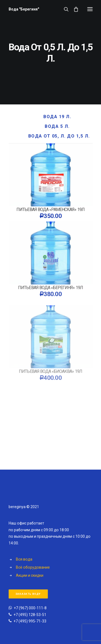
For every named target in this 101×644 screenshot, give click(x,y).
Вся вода (24, 559)
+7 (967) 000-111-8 (30, 608)
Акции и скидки (30, 575)
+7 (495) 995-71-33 (30, 621)
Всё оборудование (33, 567)
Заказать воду (28, 594)
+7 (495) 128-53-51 (30, 615)
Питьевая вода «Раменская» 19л (50, 210)
